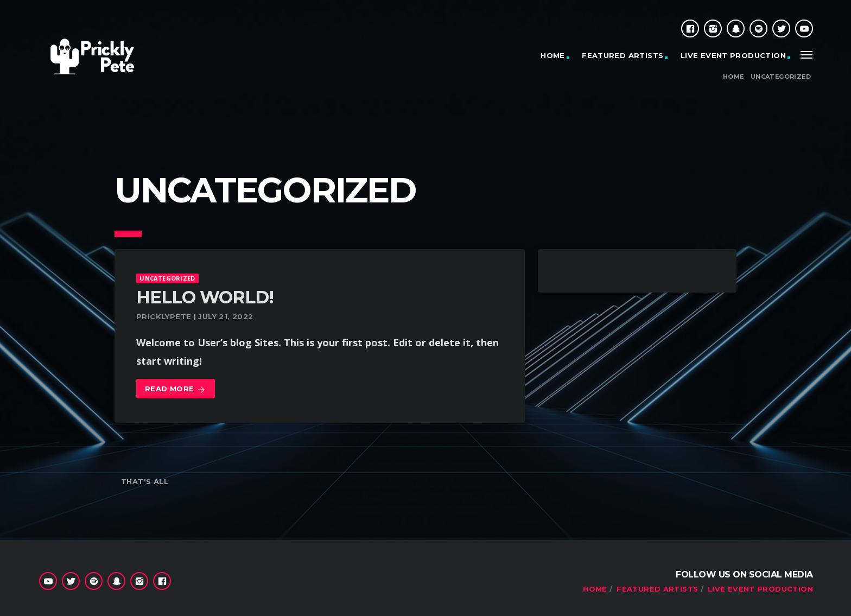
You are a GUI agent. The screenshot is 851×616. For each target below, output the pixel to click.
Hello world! (205, 297)
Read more (176, 389)
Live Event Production (733, 55)
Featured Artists (623, 55)
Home (733, 77)
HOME (553, 55)
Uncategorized (781, 77)
